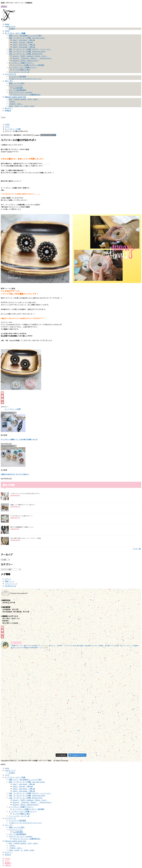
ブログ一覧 (137, 549)
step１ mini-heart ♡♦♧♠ (24, 40)
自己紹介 (12, 29)
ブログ (7, 775)
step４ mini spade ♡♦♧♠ (24, 47)
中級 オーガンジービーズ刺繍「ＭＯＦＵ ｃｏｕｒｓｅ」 (30, 49)
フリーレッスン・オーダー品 (19, 72)
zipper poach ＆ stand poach (21, 106)
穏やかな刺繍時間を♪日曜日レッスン (22, 527)
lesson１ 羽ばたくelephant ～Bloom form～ (30, 56)
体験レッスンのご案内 (17, 83)
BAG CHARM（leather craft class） (24, 99)
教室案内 (8, 863)
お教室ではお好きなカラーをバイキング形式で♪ (15, 474)
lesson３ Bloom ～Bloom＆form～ (26, 60)
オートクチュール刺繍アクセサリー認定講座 (28, 65)
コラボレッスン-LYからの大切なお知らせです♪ (25, 494)
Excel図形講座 (18, 88)
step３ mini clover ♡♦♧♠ (24, 45)
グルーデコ (9, 825)
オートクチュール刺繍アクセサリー (21, 63)
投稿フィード (9, 581)
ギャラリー (9, 852)
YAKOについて (10, 770)
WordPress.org (10, 586)
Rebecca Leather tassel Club (15, 841)
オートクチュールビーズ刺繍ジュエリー (23, 67)
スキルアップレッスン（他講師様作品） (27, 95)
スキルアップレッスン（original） (21, 92)
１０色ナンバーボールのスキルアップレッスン (25, 79)
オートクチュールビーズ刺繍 (15, 777)
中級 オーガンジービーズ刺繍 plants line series (27, 51)
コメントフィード (11, 584)
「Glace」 (12, 101)
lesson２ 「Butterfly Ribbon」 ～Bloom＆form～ (32, 58)
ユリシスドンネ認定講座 (17, 76)
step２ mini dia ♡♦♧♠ (23, 42)
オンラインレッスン (16, 85)
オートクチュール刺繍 (48, 135)
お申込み (8, 855)
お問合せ (4, 7)
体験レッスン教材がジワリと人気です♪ (23, 505)
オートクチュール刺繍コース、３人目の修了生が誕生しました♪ (19, 439)
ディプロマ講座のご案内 (21, 70)
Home (7, 768)
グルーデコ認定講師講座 (17, 90)
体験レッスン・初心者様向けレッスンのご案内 (25, 35)
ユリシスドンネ (10, 818)
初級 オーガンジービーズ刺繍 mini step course (27, 38)
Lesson (7, 858)
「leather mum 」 (16, 104)
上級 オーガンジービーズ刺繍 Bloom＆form (26, 54)
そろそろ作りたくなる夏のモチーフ (21, 516)
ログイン (8, 579)
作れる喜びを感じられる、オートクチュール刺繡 (26, 538)
